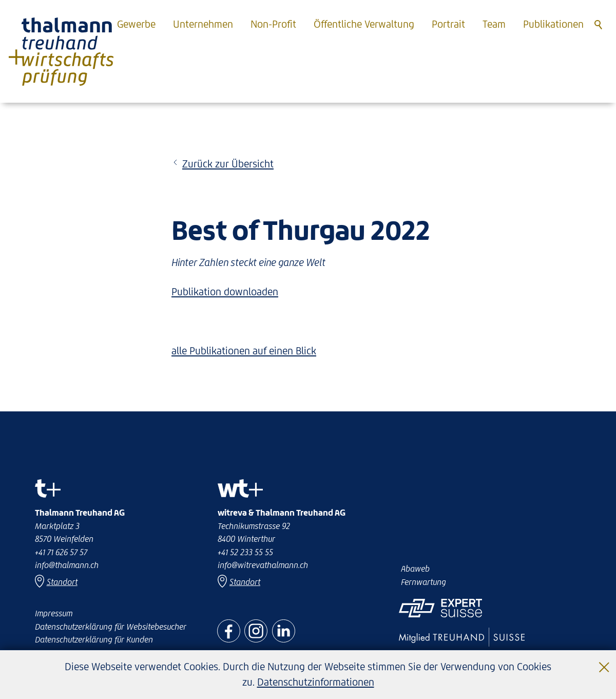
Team (494, 24)
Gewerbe (136, 24)
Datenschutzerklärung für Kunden (94, 639)
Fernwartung (423, 582)
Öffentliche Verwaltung (364, 24)
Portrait (448, 24)
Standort (245, 582)
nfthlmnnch (67, 565)
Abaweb (415, 569)
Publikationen (553, 24)
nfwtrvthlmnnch (263, 565)
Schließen (605, 659)
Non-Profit (273, 24)
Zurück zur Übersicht (228, 164)
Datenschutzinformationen (316, 682)
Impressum (54, 613)
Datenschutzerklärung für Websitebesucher (111, 627)
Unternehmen (203, 24)
